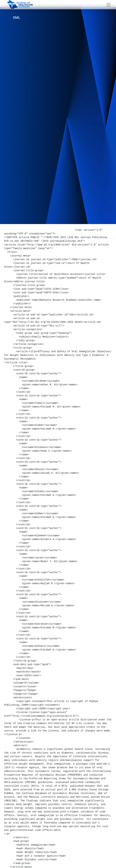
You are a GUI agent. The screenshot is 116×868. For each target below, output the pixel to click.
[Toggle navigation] (108, 5)
